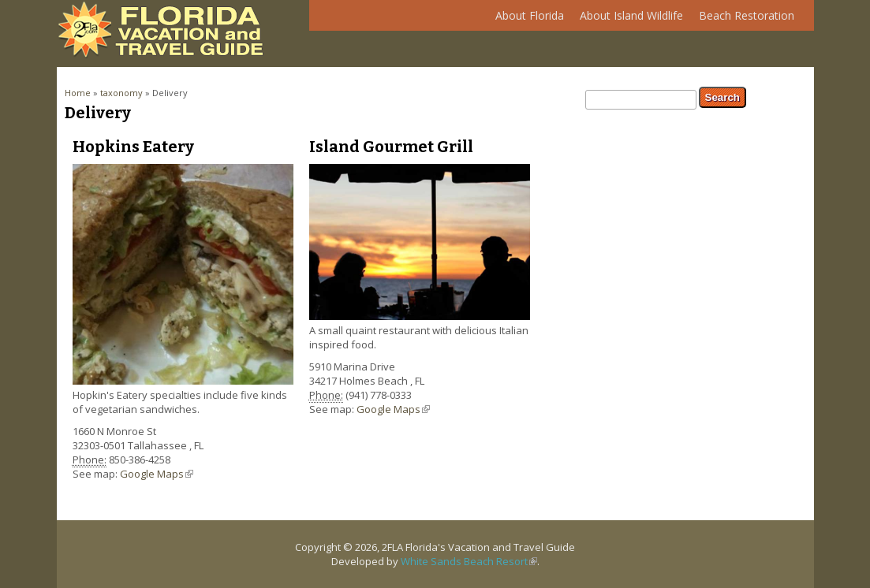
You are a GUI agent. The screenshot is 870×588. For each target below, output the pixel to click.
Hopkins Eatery (133, 147)
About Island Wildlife (627, 19)
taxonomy (121, 93)
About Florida (526, 19)
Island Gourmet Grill (391, 147)
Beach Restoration (743, 19)
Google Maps (157, 474)
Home (78, 93)
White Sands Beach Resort (469, 561)
